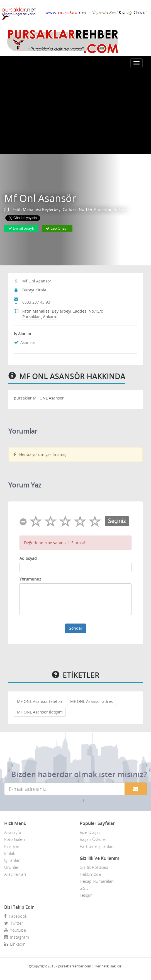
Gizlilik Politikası (94, 867)
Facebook (16, 916)
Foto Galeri (14, 839)
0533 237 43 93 (36, 302)
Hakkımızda (90, 874)
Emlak (10, 853)
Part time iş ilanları (97, 846)
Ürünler (11, 867)
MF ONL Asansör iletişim (40, 712)
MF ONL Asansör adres (92, 701)
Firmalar (12, 846)
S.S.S (84, 888)
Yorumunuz (30, 579)
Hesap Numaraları (97, 881)
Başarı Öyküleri (93, 839)
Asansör (28, 342)
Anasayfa (13, 832)
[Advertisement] (75, 112)
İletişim (86, 895)
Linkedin (15, 944)
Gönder (75, 628)
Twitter (14, 923)
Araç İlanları (15, 874)
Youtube (15, 930)
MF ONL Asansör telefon (40, 701)
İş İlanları (12, 860)
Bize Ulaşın (90, 832)
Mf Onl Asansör (40, 198)
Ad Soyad (28, 558)
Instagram (17, 937)
